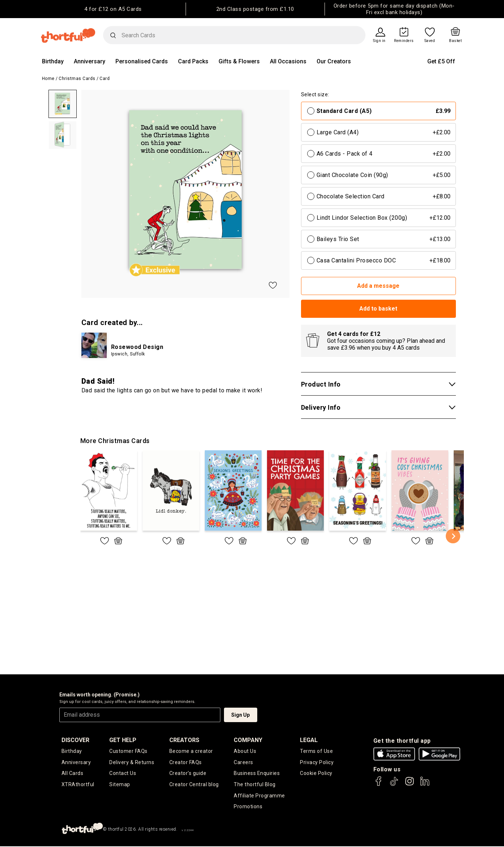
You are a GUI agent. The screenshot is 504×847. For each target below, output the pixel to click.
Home (48, 79)
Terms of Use (316, 751)
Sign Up (240, 715)
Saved (430, 41)
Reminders (404, 41)
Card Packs (193, 61)
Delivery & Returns (132, 762)
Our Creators (334, 61)
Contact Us (123, 774)
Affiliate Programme (259, 796)
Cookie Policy (316, 774)
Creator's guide (188, 774)
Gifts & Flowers (239, 61)
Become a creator (191, 751)
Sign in (379, 41)
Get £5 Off (441, 61)
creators (184, 740)
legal (309, 740)
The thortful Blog (255, 785)
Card (105, 79)
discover (75, 740)
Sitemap (120, 785)
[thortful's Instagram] (410, 785)
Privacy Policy (317, 762)
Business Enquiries (257, 774)
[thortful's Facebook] (379, 785)
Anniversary (90, 61)
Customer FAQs (128, 751)
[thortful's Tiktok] (394, 785)
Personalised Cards (142, 61)
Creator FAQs (186, 762)
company (248, 740)
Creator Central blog (194, 785)
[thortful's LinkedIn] (425, 785)
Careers (243, 762)
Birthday (53, 61)
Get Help (123, 740)
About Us (245, 751)
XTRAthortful (78, 785)
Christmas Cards (77, 79)
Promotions (248, 807)
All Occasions (288, 61)
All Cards (73, 774)
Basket (455, 41)
